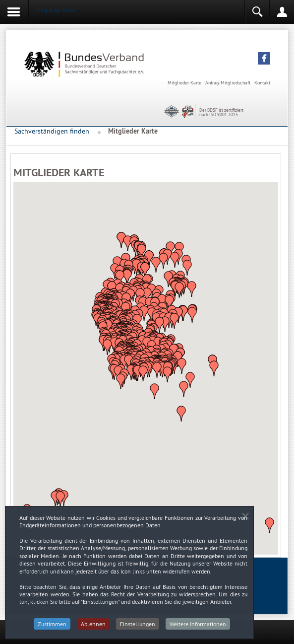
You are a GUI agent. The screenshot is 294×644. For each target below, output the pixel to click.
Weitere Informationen (198, 627)
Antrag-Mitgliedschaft (228, 83)
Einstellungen (138, 627)
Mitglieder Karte (184, 83)
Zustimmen (52, 627)
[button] (264, 58)
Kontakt (262, 83)
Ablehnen (93, 627)
